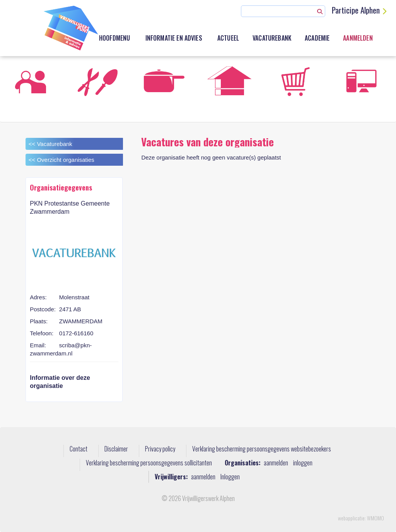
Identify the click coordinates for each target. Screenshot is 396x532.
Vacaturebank (272, 38)
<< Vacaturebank (50, 144)
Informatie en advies (174, 38)
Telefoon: (42, 333)
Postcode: (43, 309)
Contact (79, 449)
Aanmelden (358, 38)
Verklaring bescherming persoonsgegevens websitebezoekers (262, 449)
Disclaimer (116, 449)
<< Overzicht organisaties (61, 160)
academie (317, 38)
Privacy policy (160, 449)
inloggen (303, 463)
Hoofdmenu (114, 38)
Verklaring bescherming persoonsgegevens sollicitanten (149, 463)
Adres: (38, 297)
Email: (38, 345)
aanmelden (276, 463)
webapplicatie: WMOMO (361, 518)
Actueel (228, 38)
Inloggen (230, 477)
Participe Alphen (356, 10)
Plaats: (39, 321)
